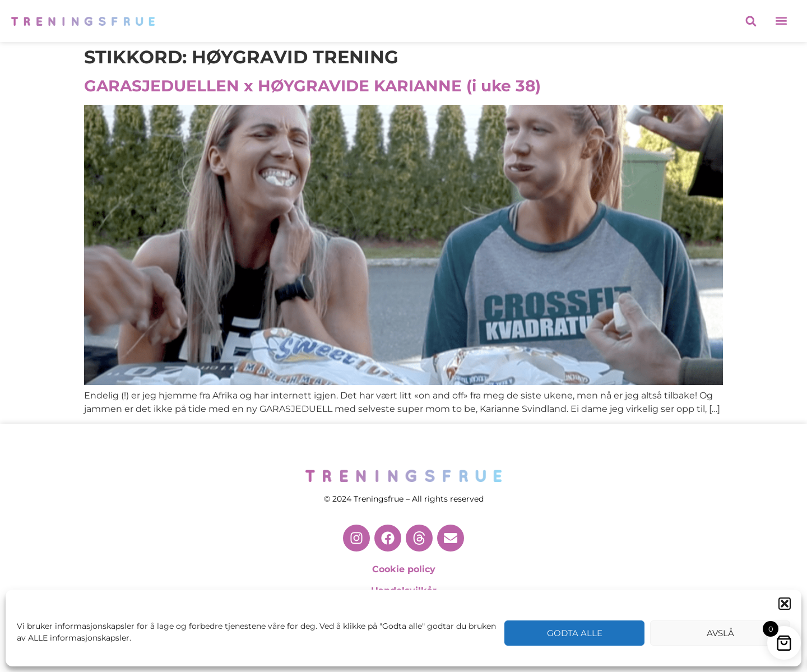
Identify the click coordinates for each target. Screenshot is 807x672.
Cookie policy (404, 569)
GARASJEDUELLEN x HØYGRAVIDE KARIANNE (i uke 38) (312, 86)
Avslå (720, 633)
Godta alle (575, 633)
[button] (785, 604)
